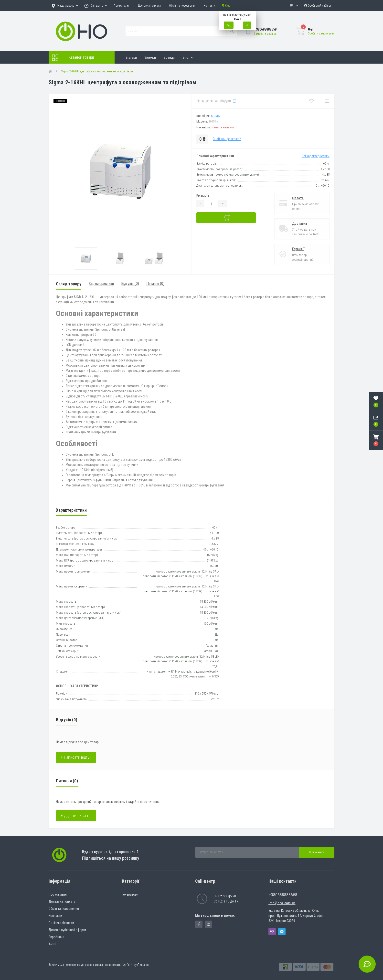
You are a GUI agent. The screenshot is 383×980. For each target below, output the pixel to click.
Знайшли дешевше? (227, 139)
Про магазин (122, 6)
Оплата (298, 198)
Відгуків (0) (130, 284)
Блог (188, 57)
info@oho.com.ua (282, 903)
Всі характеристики (316, 156)
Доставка (300, 224)
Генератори (130, 894)
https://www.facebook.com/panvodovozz (199, 924)
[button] (376, 440)
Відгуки (131, 57)
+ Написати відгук (76, 757)
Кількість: (203, 195)
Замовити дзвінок (265, 34)
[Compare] (327, 101)
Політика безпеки (61, 923)
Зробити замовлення (321, 34)
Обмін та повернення (182, 6)
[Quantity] (211, 204)
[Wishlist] (311, 101)
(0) (235, 101)
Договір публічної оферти (67, 930)
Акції (52, 944)
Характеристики (101, 284)
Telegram (282, 932)
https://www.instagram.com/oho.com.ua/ (209, 924)
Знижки (150, 57)
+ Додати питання (76, 816)
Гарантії (298, 249)
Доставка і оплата (149, 6)
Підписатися (317, 852)
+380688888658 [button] (283, 895)
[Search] (232, 31)
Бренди (169, 57)
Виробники (56, 937)
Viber (272, 932)
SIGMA (215, 116)
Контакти (209, 6)
